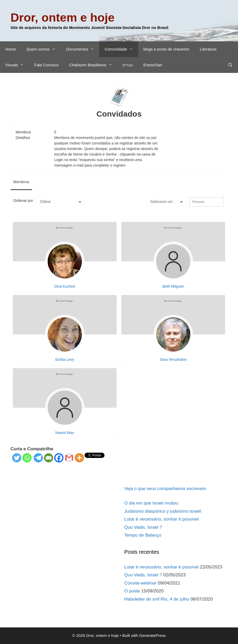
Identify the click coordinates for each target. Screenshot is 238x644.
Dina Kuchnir (65, 286)
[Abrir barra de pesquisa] (230, 65)
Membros (21, 182)
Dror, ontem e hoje (63, 18)
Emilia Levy (65, 360)
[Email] (49, 458)
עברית (128, 65)
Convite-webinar (140, 583)
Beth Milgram (173, 286)
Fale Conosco (46, 65)
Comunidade (121, 49)
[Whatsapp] (27, 458)
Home (11, 49)
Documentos (83, 49)
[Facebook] (59, 458)
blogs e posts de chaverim (166, 49)
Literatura (208, 49)
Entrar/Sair (153, 65)
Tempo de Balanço (143, 535)
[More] (79, 458)
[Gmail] (69, 458)
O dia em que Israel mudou (151, 503)
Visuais (17, 65)
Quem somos (44, 49)
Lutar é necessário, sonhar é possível (162, 519)
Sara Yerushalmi (173, 360)
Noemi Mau (65, 433)
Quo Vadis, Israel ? (143, 527)
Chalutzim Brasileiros (93, 65)
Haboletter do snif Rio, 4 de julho (157, 599)
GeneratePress (153, 635)
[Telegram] (38, 458)
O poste (132, 591)
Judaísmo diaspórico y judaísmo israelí (163, 511)
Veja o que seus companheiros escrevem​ (165, 489)
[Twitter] (17, 458)
